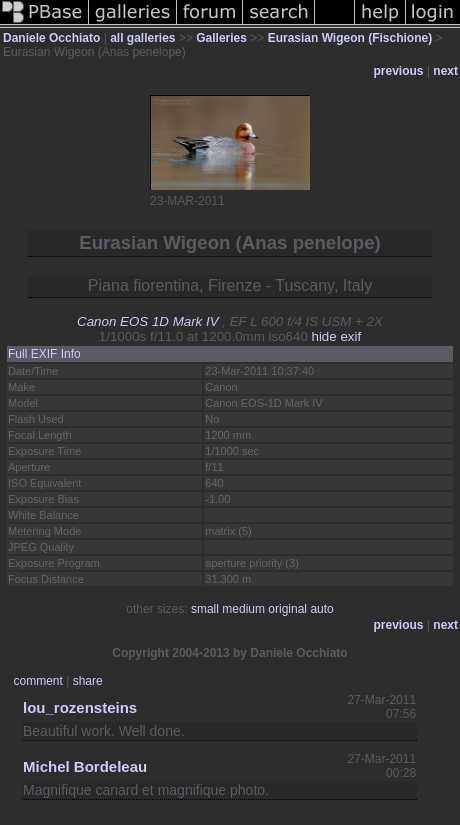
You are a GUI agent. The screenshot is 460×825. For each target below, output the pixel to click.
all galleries (142, 38)
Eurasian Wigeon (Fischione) (350, 38)
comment (38, 681)
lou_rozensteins (80, 707)
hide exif (337, 336)
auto (321, 609)
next (445, 71)
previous (399, 71)
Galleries (221, 38)
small (205, 609)
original (287, 609)
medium (243, 609)
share (88, 681)
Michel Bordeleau (85, 766)
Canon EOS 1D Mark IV (147, 321)
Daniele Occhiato (51, 38)
